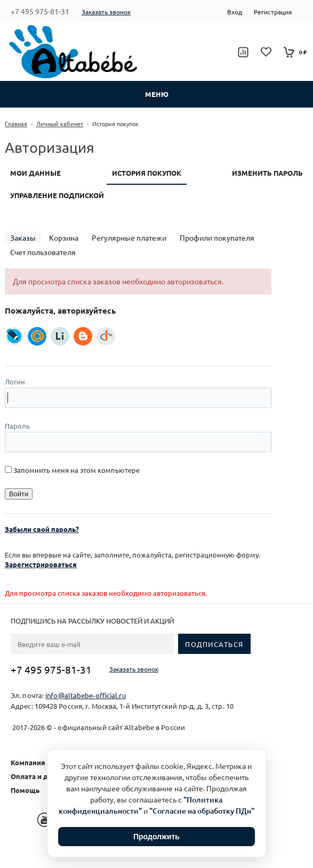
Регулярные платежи (129, 238)
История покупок (147, 173)
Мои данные (35, 173)
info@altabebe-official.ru (86, 695)
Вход (235, 12)
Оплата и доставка (43, 776)
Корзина (64, 238)
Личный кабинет (60, 124)
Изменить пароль (267, 173)
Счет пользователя (43, 252)
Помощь (25, 790)
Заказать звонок (106, 12)
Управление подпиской (57, 195)
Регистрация (273, 12)
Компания (28, 762)
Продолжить (156, 837)
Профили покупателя (217, 238)
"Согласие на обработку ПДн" (202, 811)
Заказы (23, 238)
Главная (16, 124)
